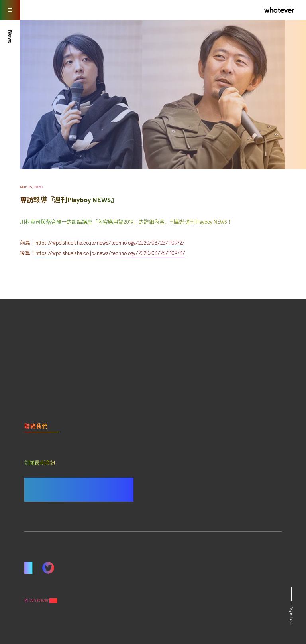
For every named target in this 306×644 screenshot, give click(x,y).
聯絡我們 (36, 427)
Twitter (48, 568)
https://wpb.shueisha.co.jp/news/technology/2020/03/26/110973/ (110, 254)
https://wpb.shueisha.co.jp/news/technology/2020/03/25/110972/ (110, 243)
